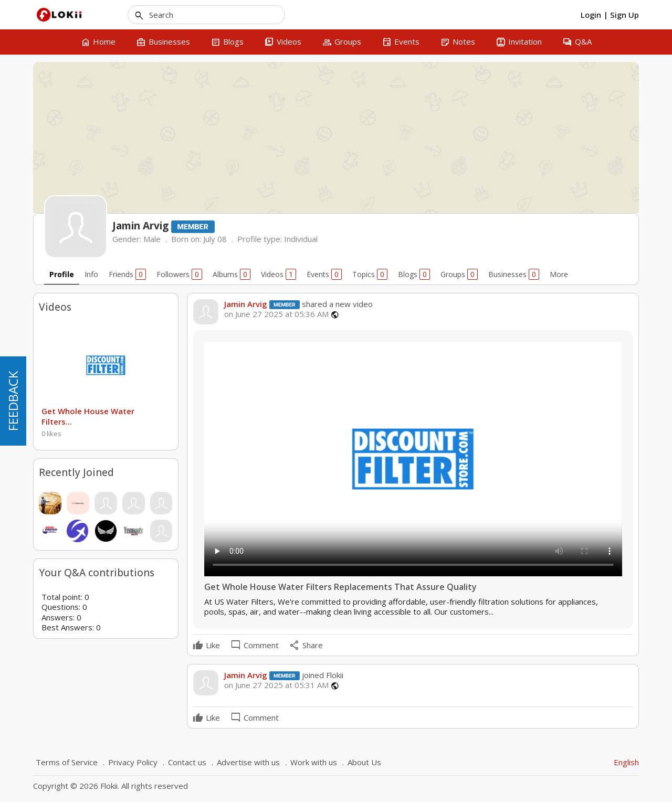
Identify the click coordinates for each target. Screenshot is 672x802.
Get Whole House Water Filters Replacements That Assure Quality (340, 587)
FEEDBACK (13, 401)
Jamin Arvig (246, 304)
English (626, 762)
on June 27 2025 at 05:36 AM (276, 314)
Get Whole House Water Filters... (88, 416)
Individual (301, 239)
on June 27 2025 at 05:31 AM (276, 685)
